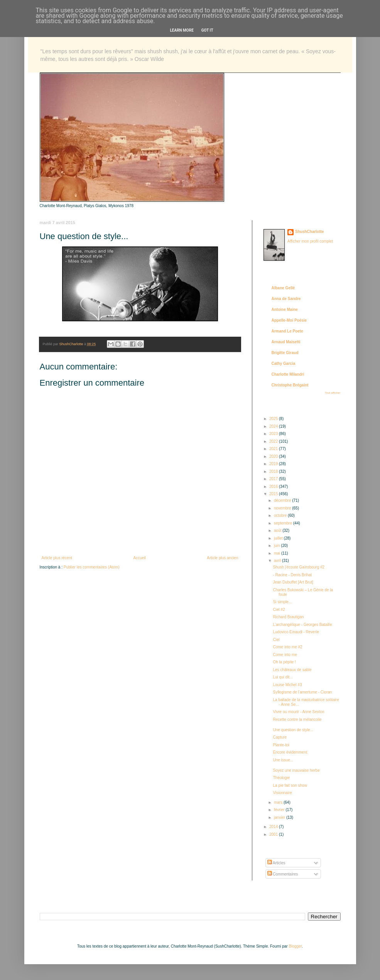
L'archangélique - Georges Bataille (303, 625)
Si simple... (283, 602)
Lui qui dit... (283, 677)
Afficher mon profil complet (310, 241)
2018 (274, 471)
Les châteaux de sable (292, 670)
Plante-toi (281, 745)
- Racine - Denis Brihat (293, 575)
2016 (274, 487)
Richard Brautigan (289, 617)
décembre (283, 500)
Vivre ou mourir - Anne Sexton (299, 712)
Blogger (295, 946)
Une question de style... (293, 730)
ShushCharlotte (309, 232)
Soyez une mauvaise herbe (296, 770)
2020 (274, 456)
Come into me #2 (288, 647)
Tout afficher (333, 393)
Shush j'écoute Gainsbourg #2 (299, 567)
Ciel (276, 640)
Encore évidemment (290, 752)
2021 (274, 449)
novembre (283, 508)
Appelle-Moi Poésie (289, 320)
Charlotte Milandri (288, 374)
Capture (280, 737)
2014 (274, 827)
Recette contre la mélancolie (297, 719)
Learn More (182, 30)
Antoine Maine (285, 310)
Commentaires (283, 874)
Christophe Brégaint (290, 385)
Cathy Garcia (284, 363)
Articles (276, 863)
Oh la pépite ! (285, 662)
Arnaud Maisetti (286, 342)
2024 (274, 426)
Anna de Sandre (286, 299)
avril (278, 561)
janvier (280, 817)
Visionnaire (283, 793)
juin (277, 546)
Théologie (282, 778)
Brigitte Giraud (285, 353)
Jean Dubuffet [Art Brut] (293, 582)
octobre (281, 515)
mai (278, 553)
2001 (274, 834)
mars (279, 802)
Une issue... (283, 760)
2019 (274, 464)
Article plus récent (57, 558)
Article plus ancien (222, 558)
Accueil (140, 558)
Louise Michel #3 (288, 685)
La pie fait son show (290, 785)
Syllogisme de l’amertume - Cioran (303, 692)
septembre (284, 523)
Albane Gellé (283, 288)
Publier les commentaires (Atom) (92, 567)
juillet (279, 538)
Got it (207, 30)
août (278, 530)
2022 (274, 441)
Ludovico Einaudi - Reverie (296, 632)
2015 (274, 494)
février (280, 810)
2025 (274, 419)
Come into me (285, 655)
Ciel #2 (279, 610)
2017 (274, 479)
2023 (274, 434)
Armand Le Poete (287, 331)
